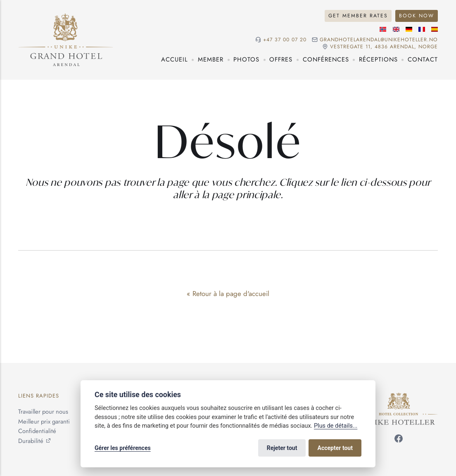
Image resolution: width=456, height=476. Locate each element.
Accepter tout (335, 448)
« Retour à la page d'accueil (228, 294)
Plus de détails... (336, 426)
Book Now (417, 16)
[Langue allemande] (409, 29)
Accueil (175, 59)
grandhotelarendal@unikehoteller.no (379, 40)
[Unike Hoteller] (399, 397)
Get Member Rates (358, 16)
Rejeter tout (282, 448)
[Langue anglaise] (396, 29)
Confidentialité (37, 431)
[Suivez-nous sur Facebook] (399, 440)
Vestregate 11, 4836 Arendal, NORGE (384, 47)
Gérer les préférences (123, 448)
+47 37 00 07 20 (285, 40)
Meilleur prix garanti (44, 422)
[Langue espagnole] (435, 29)
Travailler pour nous (43, 412)
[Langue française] (422, 29)
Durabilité (31, 441)
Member (211, 59)
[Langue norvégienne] (383, 29)
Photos (246, 59)
